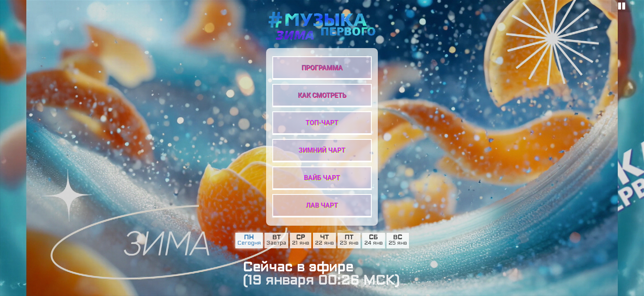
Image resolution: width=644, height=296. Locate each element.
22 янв (324, 243)
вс (398, 238)
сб (373, 238)
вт (276, 238)
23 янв (349, 243)
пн (249, 238)
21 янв (301, 243)
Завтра (276, 243)
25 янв (398, 243)
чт (324, 238)
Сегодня (249, 243)
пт (349, 238)
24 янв (374, 243)
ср (300, 238)
